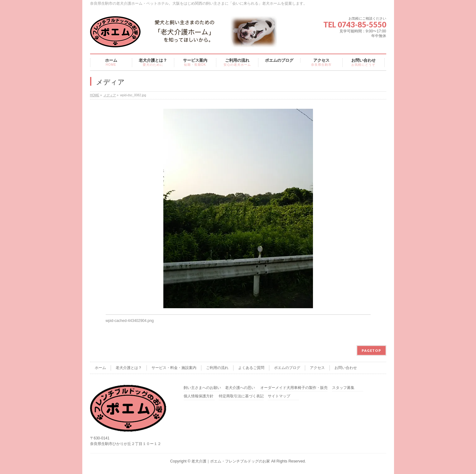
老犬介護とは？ (129, 368)
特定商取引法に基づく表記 (241, 396)
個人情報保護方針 (199, 396)
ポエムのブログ (287, 368)
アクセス (317, 368)
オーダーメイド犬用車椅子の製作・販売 (294, 388)
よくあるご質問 (251, 368)
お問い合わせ (346, 368)
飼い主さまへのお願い (202, 388)
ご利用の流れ (217, 368)
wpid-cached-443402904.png (130, 321)
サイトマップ (279, 396)
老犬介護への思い (240, 388)
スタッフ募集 (343, 388)
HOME (95, 95)
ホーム (100, 368)
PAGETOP (371, 350)
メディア (110, 95)
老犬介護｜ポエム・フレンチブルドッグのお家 (231, 461)
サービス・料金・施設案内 (174, 368)
